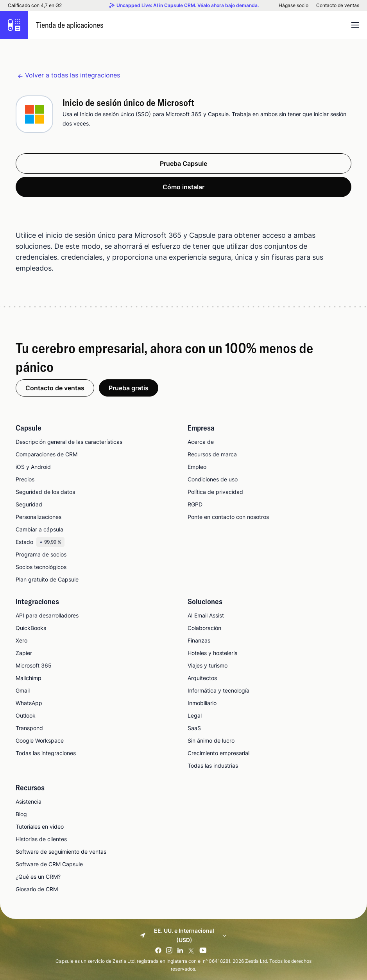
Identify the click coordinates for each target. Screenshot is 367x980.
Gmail (23, 690)
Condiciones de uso (213, 479)
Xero (21, 640)
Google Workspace (40, 740)
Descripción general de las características (69, 442)
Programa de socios (41, 554)
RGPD (195, 504)
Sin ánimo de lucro (211, 740)
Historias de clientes (41, 839)
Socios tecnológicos (41, 567)
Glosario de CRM (37, 889)
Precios (25, 479)
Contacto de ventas (338, 5)
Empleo (197, 467)
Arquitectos (202, 678)
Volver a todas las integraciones (73, 75)
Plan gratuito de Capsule (47, 579)
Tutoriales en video (40, 827)
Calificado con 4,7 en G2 (35, 5)
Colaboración (204, 628)
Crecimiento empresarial (218, 753)
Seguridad (29, 504)
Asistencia (29, 801)
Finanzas (199, 640)
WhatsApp (29, 703)
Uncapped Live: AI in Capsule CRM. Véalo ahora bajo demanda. (188, 5)
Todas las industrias (213, 766)
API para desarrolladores (47, 615)
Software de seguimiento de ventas (61, 852)
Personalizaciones (38, 517)
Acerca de (201, 442)
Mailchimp (29, 678)
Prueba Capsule (183, 163)
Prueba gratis (129, 388)
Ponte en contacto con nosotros (228, 517)
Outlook (26, 715)
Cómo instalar (183, 187)
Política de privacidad (215, 492)
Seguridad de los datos (45, 492)
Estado (40, 542)
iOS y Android (33, 467)
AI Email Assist (206, 615)
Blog (21, 814)
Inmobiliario (202, 703)
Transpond (29, 728)
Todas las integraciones (46, 753)
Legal (195, 715)
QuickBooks (31, 628)
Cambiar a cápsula (39, 529)
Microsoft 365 (34, 665)
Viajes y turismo (208, 665)
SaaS (194, 728)
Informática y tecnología (218, 690)
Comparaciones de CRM (47, 454)
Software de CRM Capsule (49, 864)
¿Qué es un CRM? (38, 877)
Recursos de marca (212, 454)
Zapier (24, 653)
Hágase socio (294, 5)
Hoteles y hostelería (213, 653)
